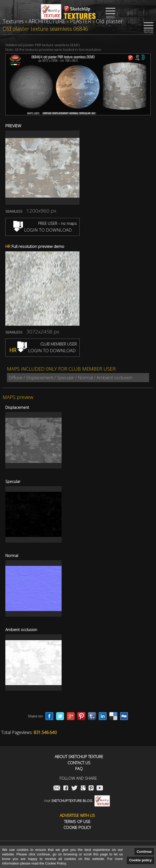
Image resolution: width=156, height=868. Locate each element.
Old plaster (109, 21)
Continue (144, 852)
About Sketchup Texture (79, 757)
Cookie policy (140, 860)
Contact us (79, 763)
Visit (77, 801)
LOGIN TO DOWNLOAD (43, 230)
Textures (13, 21)
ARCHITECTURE (47, 21)
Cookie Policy (77, 827)
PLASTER (81, 21)
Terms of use (77, 822)
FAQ (79, 769)
